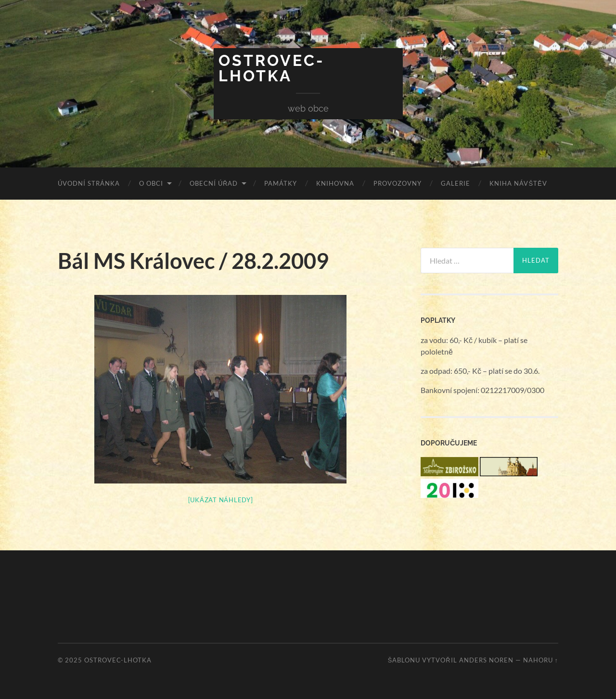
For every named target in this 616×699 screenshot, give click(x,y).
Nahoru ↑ (541, 660)
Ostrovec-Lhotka (271, 68)
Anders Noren (486, 660)
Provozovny (398, 183)
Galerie (456, 183)
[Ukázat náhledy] (221, 500)
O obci (151, 183)
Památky (281, 183)
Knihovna (335, 183)
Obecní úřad (214, 183)
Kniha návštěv (518, 183)
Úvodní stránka (89, 183)
